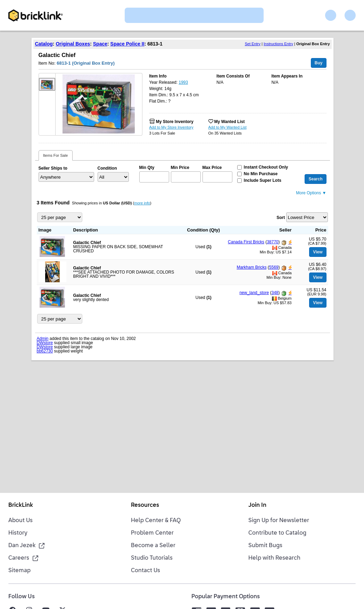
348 (275, 293)
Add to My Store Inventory (171, 127)
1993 (183, 82)
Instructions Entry (278, 44)
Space (100, 44)
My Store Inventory (175, 122)
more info (142, 203)
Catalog (44, 44)
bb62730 (45, 351)
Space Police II (127, 44)
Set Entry (253, 44)
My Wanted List (230, 122)
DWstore (45, 343)
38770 (272, 242)
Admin (43, 339)
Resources (145, 505)
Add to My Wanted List (228, 127)
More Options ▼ (311, 193)
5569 (274, 267)
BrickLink (21, 505)
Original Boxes (73, 44)
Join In (257, 505)
